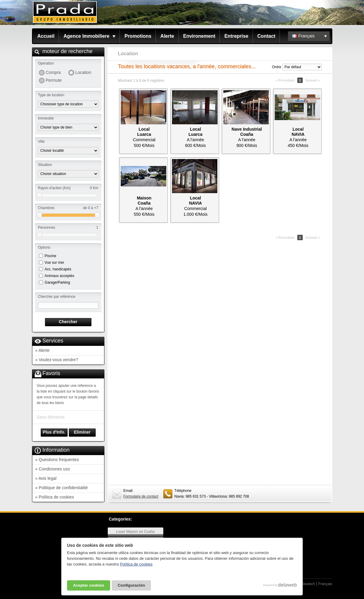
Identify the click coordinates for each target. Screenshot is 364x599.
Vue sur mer (54, 263)
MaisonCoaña (144, 201)
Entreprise (236, 36)
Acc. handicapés (58, 269)
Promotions (138, 36)
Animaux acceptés (59, 276)
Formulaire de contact (141, 496)
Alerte (167, 36)
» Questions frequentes (57, 460)
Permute (54, 80)
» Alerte (42, 350)
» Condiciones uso (53, 469)
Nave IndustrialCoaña (247, 132)
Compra (53, 72)
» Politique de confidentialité (62, 488)
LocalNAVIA (298, 132)
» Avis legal (46, 478)
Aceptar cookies (89, 585)
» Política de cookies (55, 497)
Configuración (131, 585)
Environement (199, 36)
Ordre (277, 67)
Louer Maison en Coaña (135, 532)
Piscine (51, 256)
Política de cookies (136, 564)
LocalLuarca (144, 132)
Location (83, 72)
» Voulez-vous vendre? (57, 360)
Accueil (46, 36)
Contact (267, 36)
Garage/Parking (57, 282)
